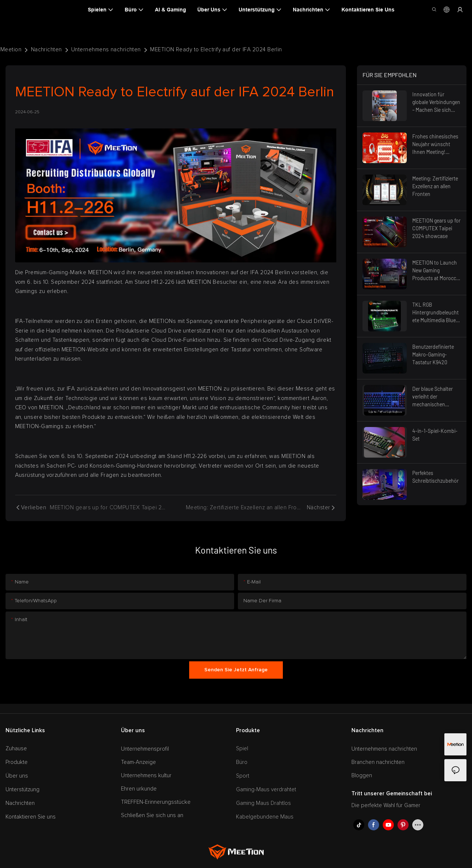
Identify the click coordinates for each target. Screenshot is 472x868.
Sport (243, 776)
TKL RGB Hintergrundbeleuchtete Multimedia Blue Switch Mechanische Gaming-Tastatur (435, 313)
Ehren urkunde (139, 789)
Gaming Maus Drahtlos (263, 803)
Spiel (242, 749)
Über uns (17, 776)
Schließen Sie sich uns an (152, 815)
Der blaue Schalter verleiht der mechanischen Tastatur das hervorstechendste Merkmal (434, 397)
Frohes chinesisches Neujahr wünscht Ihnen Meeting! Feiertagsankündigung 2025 (436, 144)
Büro (242, 762)
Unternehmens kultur (146, 776)
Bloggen (362, 776)
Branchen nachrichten (378, 762)
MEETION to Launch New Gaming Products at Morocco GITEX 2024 (436, 271)
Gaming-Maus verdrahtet (266, 790)
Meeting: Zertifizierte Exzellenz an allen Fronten (435, 186)
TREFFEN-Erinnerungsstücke (156, 802)
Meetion (11, 50)
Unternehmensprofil (145, 749)
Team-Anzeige (138, 762)
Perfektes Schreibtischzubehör (435, 477)
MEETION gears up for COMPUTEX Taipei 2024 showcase (436, 228)
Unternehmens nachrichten (106, 50)
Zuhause (16, 749)
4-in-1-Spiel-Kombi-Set (435, 435)
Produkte (17, 762)
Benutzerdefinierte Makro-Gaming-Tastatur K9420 (433, 354)
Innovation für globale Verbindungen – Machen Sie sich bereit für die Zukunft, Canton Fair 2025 (436, 102)
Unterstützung (22, 790)
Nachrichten (46, 50)
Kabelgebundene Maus (265, 817)
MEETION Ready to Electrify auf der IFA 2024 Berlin (216, 50)
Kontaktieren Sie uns (31, 817)
